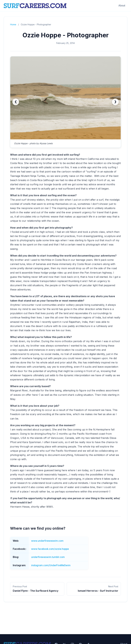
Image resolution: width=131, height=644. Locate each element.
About (121, 6)
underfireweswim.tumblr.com (48, 557)
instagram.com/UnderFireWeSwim (51, 565)
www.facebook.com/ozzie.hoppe (51, 549)
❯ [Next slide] (115, 102)
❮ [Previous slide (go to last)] (17, 102)
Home (13, 25)
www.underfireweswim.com (48, 541)
